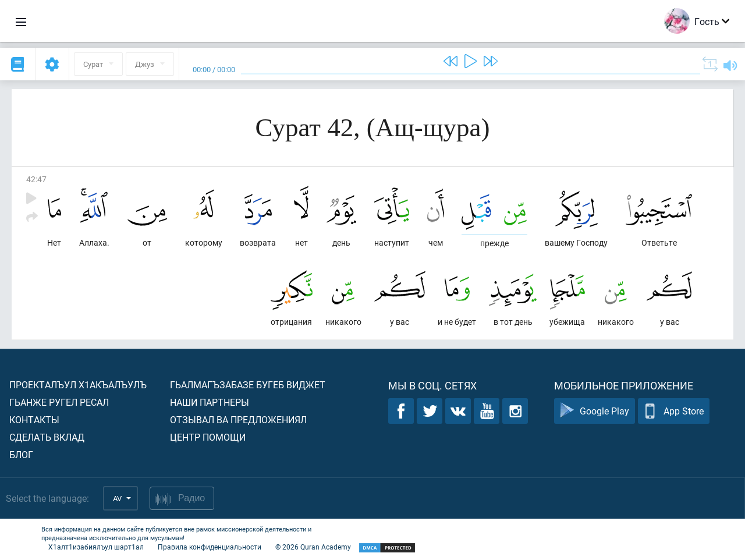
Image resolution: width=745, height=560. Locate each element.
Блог (21, 454)
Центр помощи (208, 437)
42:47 (36, 179)
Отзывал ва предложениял (238, 419)
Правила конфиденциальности (210, 547)
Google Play (595, 411)
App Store (674, 411)
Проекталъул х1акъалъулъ (78, 384)
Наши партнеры (210, 402)
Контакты (34, 419)
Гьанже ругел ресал (59, 402)
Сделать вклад (47, 437)
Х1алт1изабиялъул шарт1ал (96, 547)
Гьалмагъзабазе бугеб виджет (248, 384)
